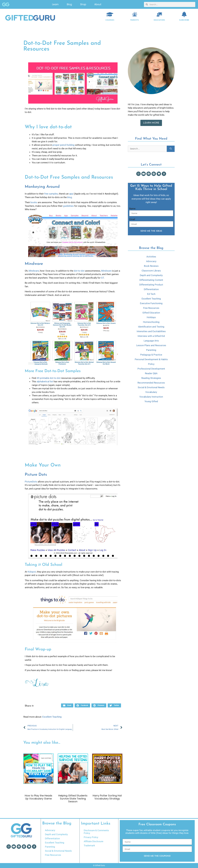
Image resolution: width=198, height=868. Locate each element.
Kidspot (32, 572)
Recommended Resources (151, 383)
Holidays (151, 317)
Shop (83, 4)
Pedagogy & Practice (151, 355)
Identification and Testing (151, 327)
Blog (69, 4)
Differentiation (151, 289)
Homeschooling (151, 322)
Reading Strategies (151, 378)
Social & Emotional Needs (151, 387)
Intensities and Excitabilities (151, 331)
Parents (135, 20)
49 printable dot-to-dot (49, 378)
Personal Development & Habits (151, 359)
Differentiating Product (151, 285)
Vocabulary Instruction (151, 397)
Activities (151, 257)
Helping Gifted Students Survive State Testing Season (73, 798)
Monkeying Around (42, 187)
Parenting (151, 350)
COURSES (110, 20)
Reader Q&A (151, 373)
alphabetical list (45, 381)
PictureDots (31, 482)
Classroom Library (151, 271)
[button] (67, 705)
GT (102, 278)
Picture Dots (36, 475)
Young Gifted (151, 401)
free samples (51, 194)
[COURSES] (110, 14)
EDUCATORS (159, 20)
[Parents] (135, 14)
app (71, 194)
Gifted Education (151, 313)
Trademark (89, 845)
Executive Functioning (151, 303)
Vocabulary (151, 392)
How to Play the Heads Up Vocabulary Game (38, 797)
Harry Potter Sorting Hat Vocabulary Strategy (107, 797)
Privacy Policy (91, 837)
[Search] (171, 149)
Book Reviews (151, 266)
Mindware (34, 264)
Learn (55, 4)
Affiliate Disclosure (94, 841)
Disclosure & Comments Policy (96, 832)
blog (70, 197)
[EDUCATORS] (159, 14)
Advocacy (151, 261)
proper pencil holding (64, 145)
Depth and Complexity (151, 275)
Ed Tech (151, 294)
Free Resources (151, 308)
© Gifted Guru (99, 865)
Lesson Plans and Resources (151, 345)
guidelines (68, 206)
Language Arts (151, 341)
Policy (151, 364)
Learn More (151, 123)
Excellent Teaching (52, 717)
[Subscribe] (184, 14)
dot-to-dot (79, 271)
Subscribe (184, 20)
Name (132, 209)
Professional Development (151, 369)
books (34, 202)
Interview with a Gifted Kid (151, 336)
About (98, 4)
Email (132, 219)
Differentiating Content (151, 280)
